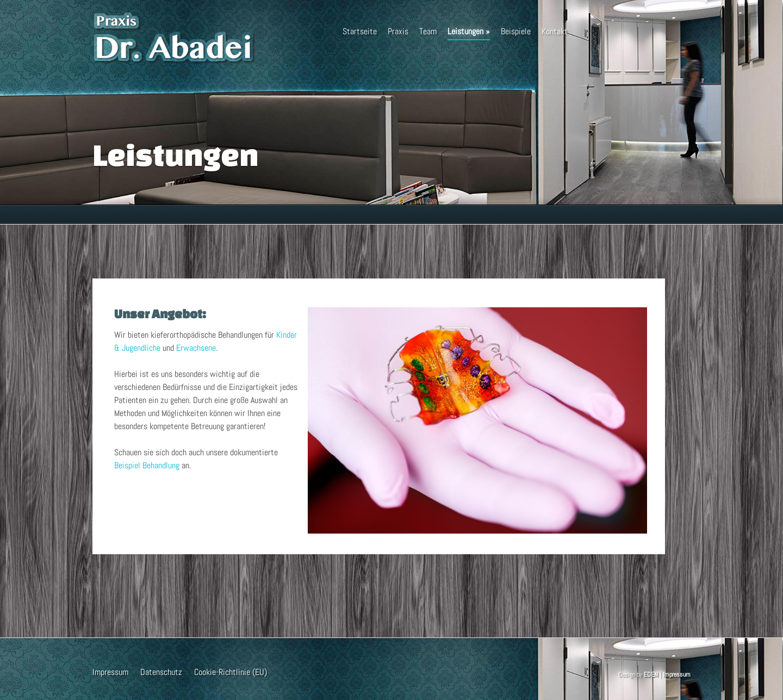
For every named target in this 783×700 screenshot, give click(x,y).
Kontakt (555, 31)
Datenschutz (161, 672)
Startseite (360, 31)
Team (428, 31)
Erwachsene (196, 348)
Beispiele (516, 31)
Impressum (110, 672)
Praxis (398, 31)
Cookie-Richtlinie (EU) (231, 672)
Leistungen (469, 33)
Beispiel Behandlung (147, 465)
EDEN (651, 674)
